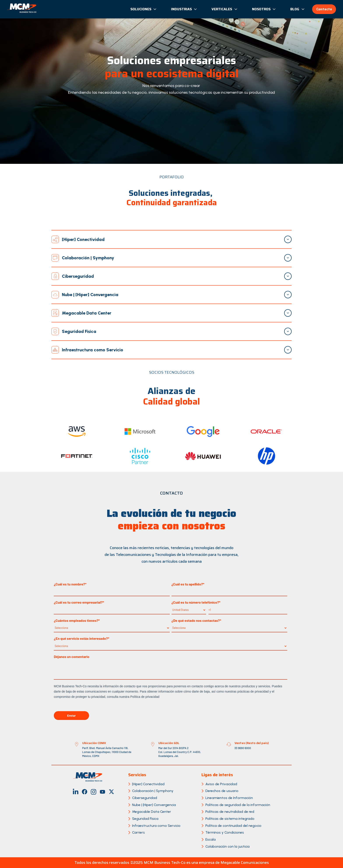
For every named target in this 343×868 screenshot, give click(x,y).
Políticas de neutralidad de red (230, 812)
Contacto (324, 9)
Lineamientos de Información (229, 798)
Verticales (225, 9)
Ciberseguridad (145, 798)
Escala (211, 839)
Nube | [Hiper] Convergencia (154, 805)
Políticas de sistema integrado (230, 819)
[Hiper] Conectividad (148, 784)
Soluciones (144, 9)
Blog (298, 9)
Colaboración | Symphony (153, 791)
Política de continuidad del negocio (233, 826)
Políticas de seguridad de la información (238, 805)
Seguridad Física (145, 819)
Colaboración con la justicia (227, 846)
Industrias (184, 9)
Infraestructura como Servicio (156, 826)
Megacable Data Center (152, 812)
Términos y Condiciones (225, 832)
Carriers (138, 832)
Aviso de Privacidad (221, 784)
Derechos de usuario (222, 791)
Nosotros (264, 9)
